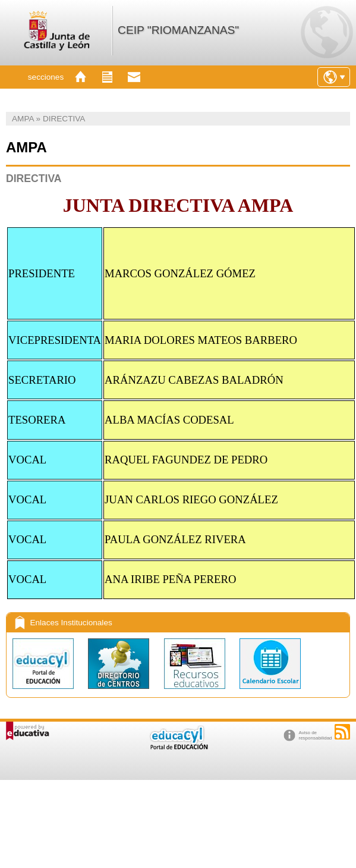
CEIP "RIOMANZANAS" (178, 30)
